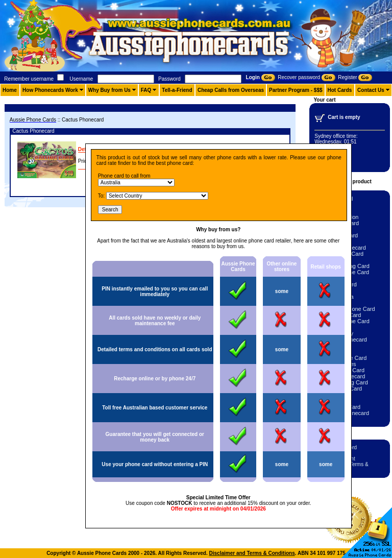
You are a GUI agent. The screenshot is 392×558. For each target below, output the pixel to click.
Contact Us (371, 90)
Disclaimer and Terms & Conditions (252, 553)
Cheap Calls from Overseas (231, 90)
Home (10, 90)
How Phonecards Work (50, 90)
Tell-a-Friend (177, 90)
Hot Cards (340, 90)
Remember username (29, 79)
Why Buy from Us (109, 90)
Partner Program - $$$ (296, 90)
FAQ (146, 90)
